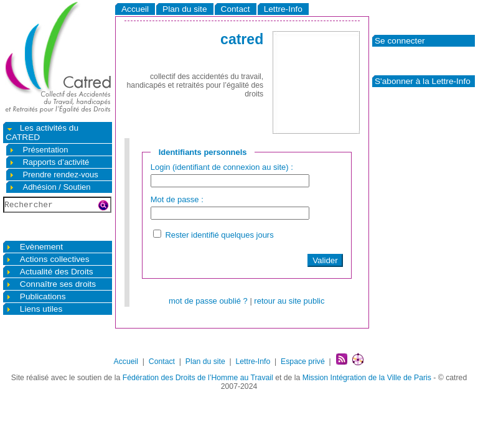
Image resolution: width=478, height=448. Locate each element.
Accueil (135, 9)
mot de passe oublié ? (208, 305)
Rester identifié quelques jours (219, 239)
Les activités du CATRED (42, 133)
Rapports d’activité (49, 162)
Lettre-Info (283, 9)
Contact (236, 9)
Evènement (34, 247)
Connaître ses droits (51, 284)
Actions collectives (48, 259)
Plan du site (185, 9)
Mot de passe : (177, 201)
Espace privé (303, 362)
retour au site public (289, 305)
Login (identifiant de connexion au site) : (222, 167)
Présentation (38, 150)
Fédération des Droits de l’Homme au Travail (198, 378)
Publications (36, 296)
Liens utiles (34, 309)
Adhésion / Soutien (50, 187)
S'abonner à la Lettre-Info (423, 81)
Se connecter (400, 41)
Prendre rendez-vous (54, 175)
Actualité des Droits (49, 272)
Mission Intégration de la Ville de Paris (367, 378)
